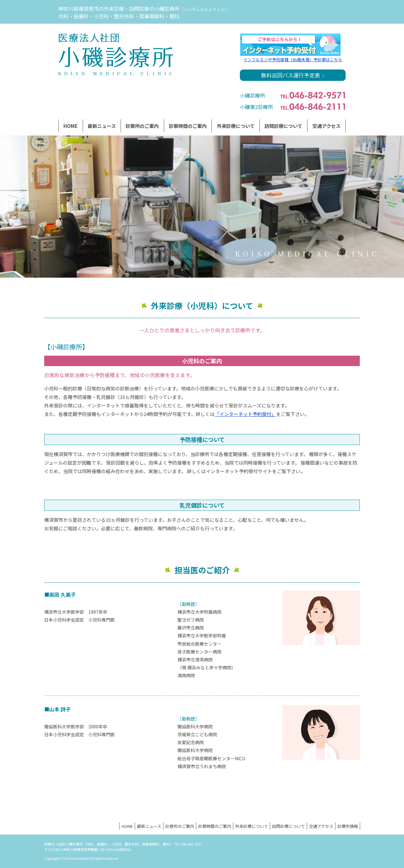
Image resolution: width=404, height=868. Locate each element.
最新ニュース (102, 126)
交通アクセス (327, 126)
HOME (71, 126)
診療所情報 (348, 826)
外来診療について (252, 826)
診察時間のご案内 (188, 126)
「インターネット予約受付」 (245, 414)
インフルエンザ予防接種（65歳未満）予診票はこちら (293, 60)
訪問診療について (283, 126)
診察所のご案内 (142, 126)
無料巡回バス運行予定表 (293, 75)
